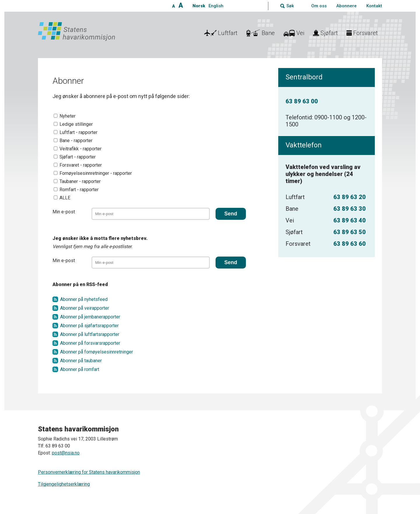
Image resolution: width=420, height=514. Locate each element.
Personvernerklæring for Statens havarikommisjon (89, 472)
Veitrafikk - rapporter (80, 149)
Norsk (199, 6)
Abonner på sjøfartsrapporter (89, 326)
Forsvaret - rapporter (81, 165)
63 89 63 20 (350, 197)
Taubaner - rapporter (80, 181)
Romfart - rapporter (79, 190)
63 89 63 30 (350, 209)
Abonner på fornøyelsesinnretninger (97, 352)
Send (231, 214)
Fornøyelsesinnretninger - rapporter (96, 173)
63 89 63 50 (350, 232)
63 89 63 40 (350, 220)
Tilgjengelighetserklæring (64, 484)
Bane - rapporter (76, 141)
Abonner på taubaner (81, 361)
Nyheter (68, 116)
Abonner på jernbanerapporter (90, 317)
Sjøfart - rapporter (78, 157)
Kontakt (374, 6)
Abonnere (346, 6)
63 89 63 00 (302, 101)
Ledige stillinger (76, 124)
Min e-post (64, 212)
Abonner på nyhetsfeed (84, 299)
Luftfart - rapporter (78, 132)
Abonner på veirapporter (85, 308)
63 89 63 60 (350, 244)
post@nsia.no (66, 453)
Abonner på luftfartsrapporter (90, 334)
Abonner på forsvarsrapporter (90, 343)
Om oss (319, 6)
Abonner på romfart (80, 369)
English (216, 6)
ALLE (65, 198)
